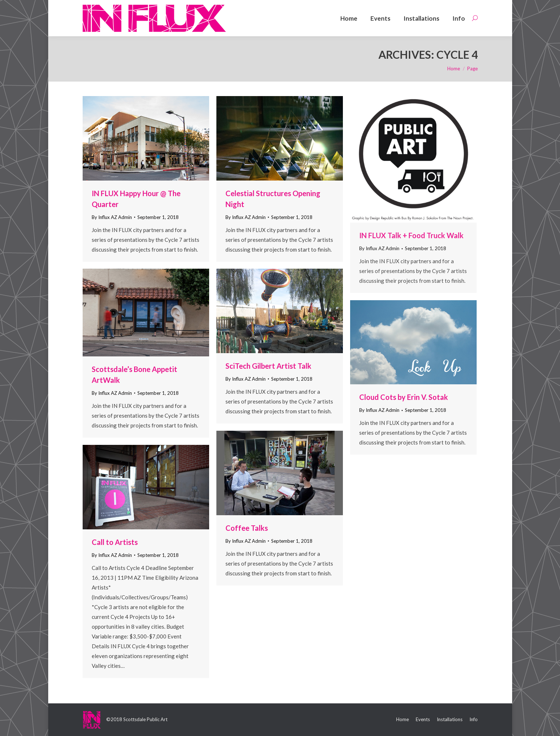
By (112, 217)
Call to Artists (115, 542)
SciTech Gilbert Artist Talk (268, 366)
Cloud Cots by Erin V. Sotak (404, 397)
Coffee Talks (247, 528)
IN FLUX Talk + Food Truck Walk (411, 235)
